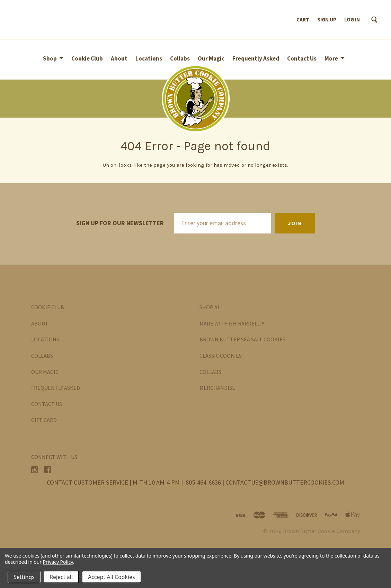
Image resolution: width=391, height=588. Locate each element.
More (331, 58)
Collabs (180, 58)
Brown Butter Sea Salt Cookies (242, 339)
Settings (24, 577)
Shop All (211, 307)
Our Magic (211, 58)
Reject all (61, 577)
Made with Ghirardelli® (232, 323)
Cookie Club (87, 58)
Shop (50, 58)
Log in (352, 20)
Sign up (327, 20)
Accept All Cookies (112, 577)
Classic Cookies (221, 356)
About (119, 58)
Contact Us (302, 58)
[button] (195, 99)
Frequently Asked (256, 58)
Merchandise (217, 388)
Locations (149, 58)
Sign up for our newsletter (120, 223)
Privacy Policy (58, 562)
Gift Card (44, 420)
